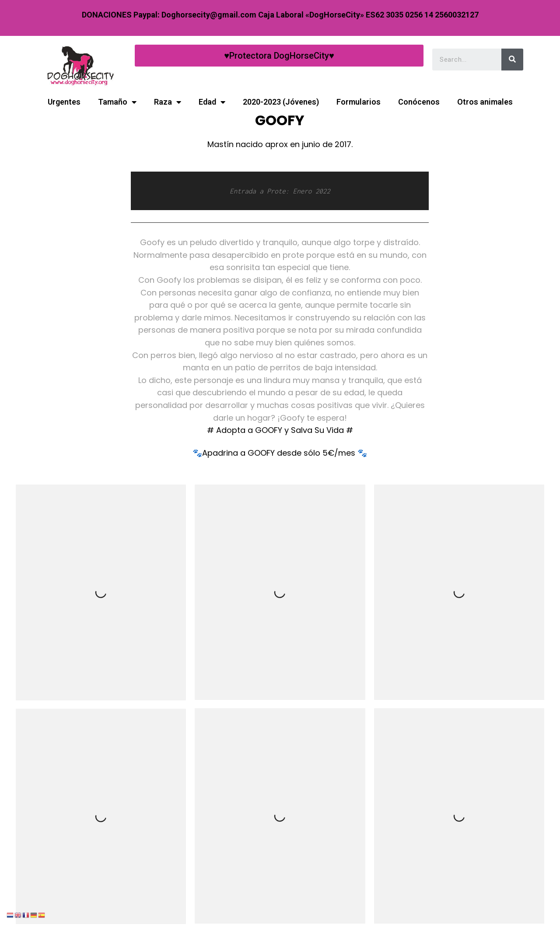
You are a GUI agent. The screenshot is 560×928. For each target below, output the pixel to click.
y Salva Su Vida (314, 430)
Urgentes (64, 102)
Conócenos (419, 102)
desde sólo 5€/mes (316, 453)
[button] (279, 56)
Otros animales (485, 102)
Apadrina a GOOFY (240, 453)
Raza (168, 102)
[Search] (512, 58)
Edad (212, 102)
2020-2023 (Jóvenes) (281, 102)
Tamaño (117, 102)
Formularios (359, 102)
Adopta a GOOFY (250, 430)
